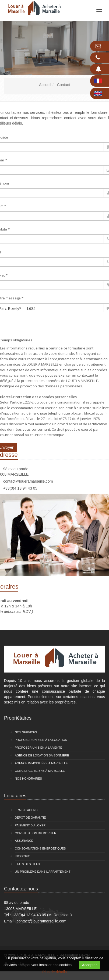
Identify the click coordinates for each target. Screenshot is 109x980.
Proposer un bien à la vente (38, 748)
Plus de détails (55, 972)
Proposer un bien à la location (41, 740)
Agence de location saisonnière (42, 755)
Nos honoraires (28, 779)
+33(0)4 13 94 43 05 (20, 488)
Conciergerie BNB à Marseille (40, 771)
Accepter (89, 965)
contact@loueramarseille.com (28, 481)
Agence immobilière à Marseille (41, 763)
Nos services (26, 732)
